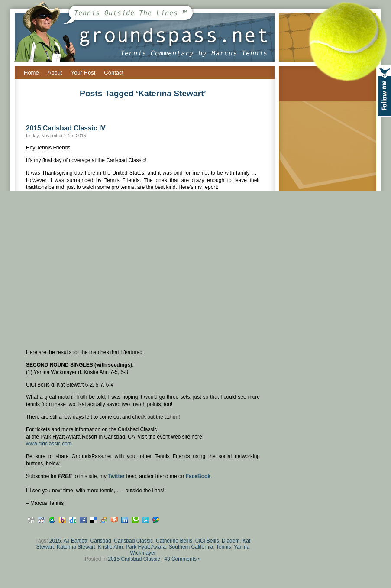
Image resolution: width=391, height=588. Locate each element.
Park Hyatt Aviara (145, 547)
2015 (55, 541)
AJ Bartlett (76, 541)
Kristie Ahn (110, 547)
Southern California (191, 547)
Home (31, 73)
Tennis (224, 547)
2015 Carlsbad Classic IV (66, 128)
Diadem (231, 541)
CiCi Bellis (207, 541)
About (55, 73)
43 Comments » (183, 559)
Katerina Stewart (76, 547)
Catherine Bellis (174, 541)
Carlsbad (101, 541)
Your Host (83, 73)
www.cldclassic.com (49, 444)
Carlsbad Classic (133, 541)
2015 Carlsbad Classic (134, 559)
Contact (114, 73)
